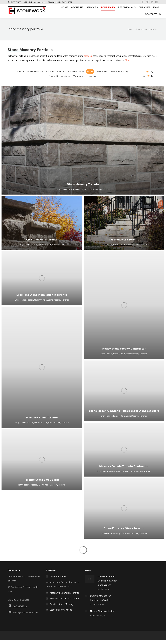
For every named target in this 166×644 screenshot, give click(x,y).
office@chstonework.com (26, 613)
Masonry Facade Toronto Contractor (124, 466)
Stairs (90, 71)
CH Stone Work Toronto (42, 240)
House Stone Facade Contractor (124, 349)
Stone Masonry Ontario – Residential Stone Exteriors (124, 411)
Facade (50, 71)
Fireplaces (102, 71)
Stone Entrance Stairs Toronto (124, 528)
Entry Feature (35, 71)
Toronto (91, 76)
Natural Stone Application (103, 611)
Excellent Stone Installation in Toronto (42, 295)
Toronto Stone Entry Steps (42, 480)
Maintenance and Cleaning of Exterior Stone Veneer (107, 581)
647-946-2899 (20, 606)
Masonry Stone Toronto (42, 418)
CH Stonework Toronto (124, 240)
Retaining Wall (76, 71)
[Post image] (90, 579)
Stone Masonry (120, 71)
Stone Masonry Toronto (83, 184)
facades (88, 56)
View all (20, 71)
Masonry (78, 76)
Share (128, 60)
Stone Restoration (59, 76)
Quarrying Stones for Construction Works (100, 598)
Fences (61, 71)
